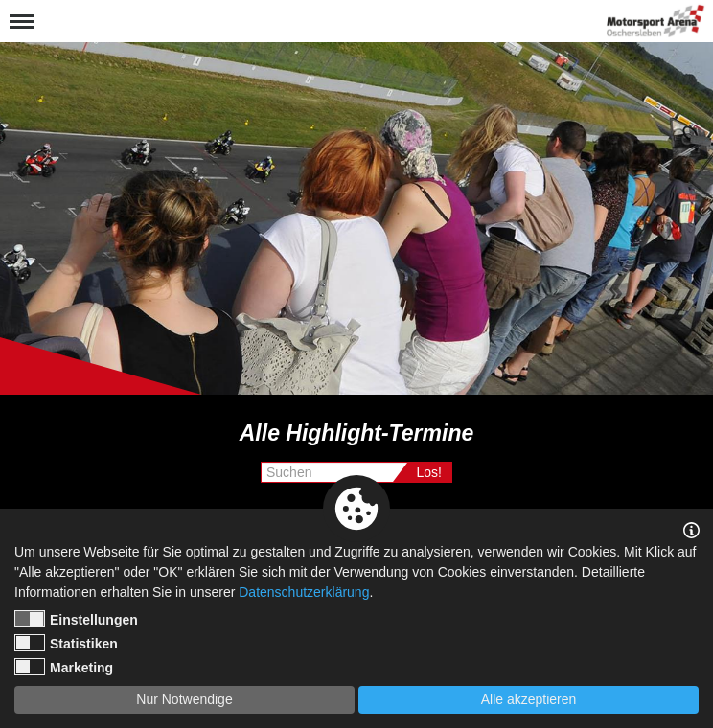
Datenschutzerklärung (304, 592)
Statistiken (66, 643)
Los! (429, 472)
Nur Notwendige (184, 699)
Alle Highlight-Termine (357, 433)
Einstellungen (76, 619)
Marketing (64, 667)
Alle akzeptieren (529, 699)
